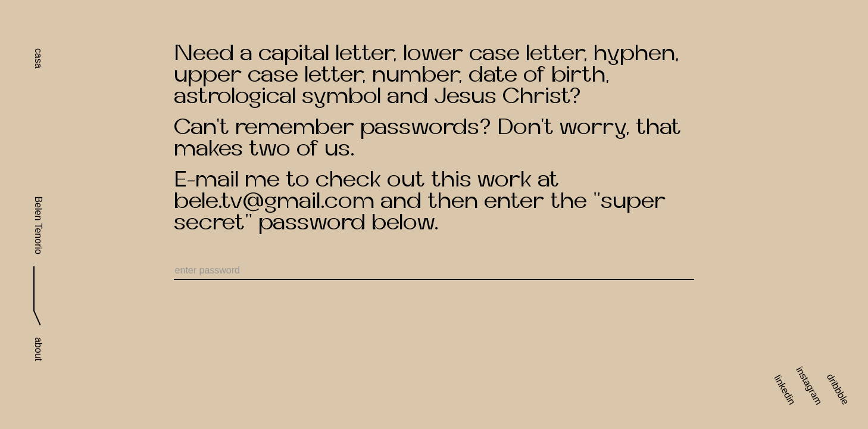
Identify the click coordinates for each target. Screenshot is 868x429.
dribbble (838, 389)
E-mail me (227, 180)
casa (38, 58)
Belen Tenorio (38, 225)
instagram (809, 386)
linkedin (784, 390)
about (38, 349)
